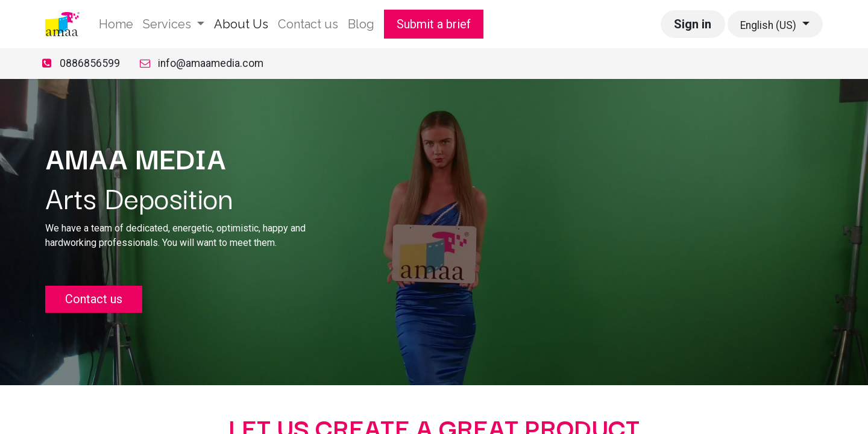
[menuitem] (116, 24)
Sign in (693, 24)
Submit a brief (434, 24)
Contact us (94, 299)
